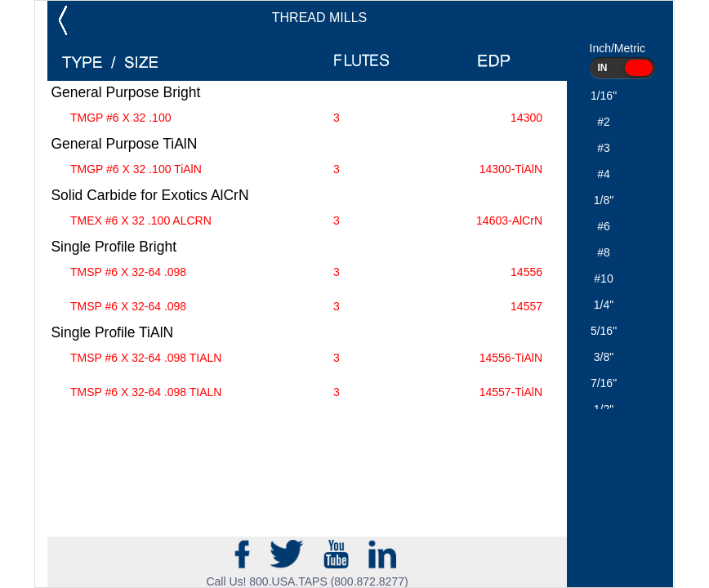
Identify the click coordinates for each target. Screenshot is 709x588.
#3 (604, 148)
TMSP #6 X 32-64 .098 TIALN (306, 358)
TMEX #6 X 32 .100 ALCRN (306, 221)
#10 (603, 278)
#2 (604, 122)
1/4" (604, 305)
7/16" (604, 383)
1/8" (604, 200)
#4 (604, 174)
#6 (604, 226)
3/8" (604, 357)
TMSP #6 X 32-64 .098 (306, 272)
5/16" (604, 331)
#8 (604, 252)
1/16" (604, 96)
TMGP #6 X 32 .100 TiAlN (306, 169)
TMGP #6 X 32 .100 (306, 118)
